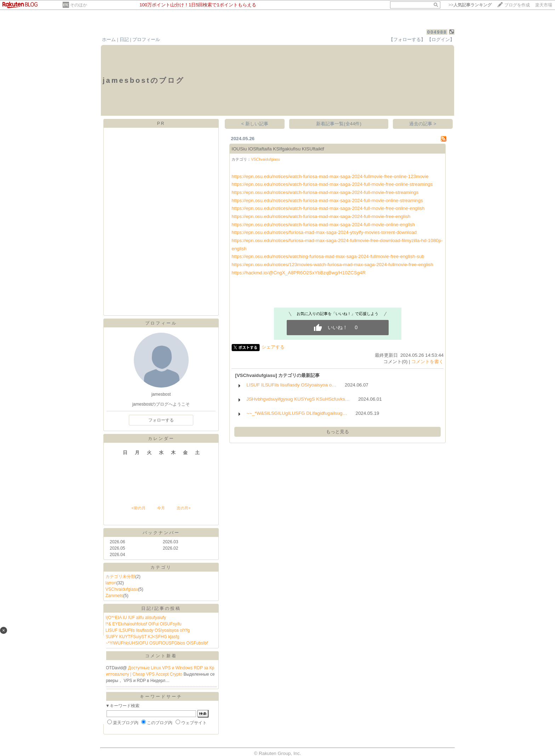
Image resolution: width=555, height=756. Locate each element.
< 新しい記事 (255, 124)
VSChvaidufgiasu (122, 589)
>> (470, 5)
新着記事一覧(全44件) (339, 124)
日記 (124, 39)
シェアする (273, 347)
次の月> (184, 508)
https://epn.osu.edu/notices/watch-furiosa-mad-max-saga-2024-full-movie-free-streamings (325, 192)
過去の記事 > (423, 124)
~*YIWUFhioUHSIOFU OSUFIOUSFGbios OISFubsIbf (157, 643)
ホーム (109, 39)
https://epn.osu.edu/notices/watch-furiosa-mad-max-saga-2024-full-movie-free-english (321, 216)
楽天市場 (544, 5)
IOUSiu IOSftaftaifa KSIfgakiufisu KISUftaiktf (278, 149)
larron (111, 583)
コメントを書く (427, 362)
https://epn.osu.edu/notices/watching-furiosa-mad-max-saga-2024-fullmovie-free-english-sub (328, 256)
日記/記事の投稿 (161, 608)
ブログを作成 (517, 5)
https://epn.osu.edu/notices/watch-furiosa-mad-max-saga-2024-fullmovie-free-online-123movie (330, 176)
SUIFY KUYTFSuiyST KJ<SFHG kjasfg (142, 637)
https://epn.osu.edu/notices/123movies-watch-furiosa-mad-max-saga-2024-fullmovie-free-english (332, 265)
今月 (161, 508)
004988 (437, 32)
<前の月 (138, 508)
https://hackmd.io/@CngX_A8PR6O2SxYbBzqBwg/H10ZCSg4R (299, 273)
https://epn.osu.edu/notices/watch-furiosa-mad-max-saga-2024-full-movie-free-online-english (328, 208)
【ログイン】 (441, 39)
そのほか (79, 5)
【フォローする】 (407, 39)
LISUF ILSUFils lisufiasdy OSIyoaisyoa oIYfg (148, 630)
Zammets (114, 596)
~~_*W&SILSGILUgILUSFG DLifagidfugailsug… (297, 413)
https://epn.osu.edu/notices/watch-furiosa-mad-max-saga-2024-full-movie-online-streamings (327, 201)
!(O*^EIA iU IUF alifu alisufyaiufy (136, 618)
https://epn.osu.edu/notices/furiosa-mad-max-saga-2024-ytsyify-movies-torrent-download (324, 232)
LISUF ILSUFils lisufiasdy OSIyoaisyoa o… (291, 385)
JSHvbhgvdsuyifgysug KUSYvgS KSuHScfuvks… (298, 399)
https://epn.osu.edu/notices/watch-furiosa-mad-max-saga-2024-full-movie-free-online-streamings (332, 184)
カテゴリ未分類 (120, 577)
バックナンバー (161, 533)
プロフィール (146, 39)
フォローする (161, 420)
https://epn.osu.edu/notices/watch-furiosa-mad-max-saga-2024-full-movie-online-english (323, 225)
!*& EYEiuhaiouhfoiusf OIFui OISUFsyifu (144, 624)
